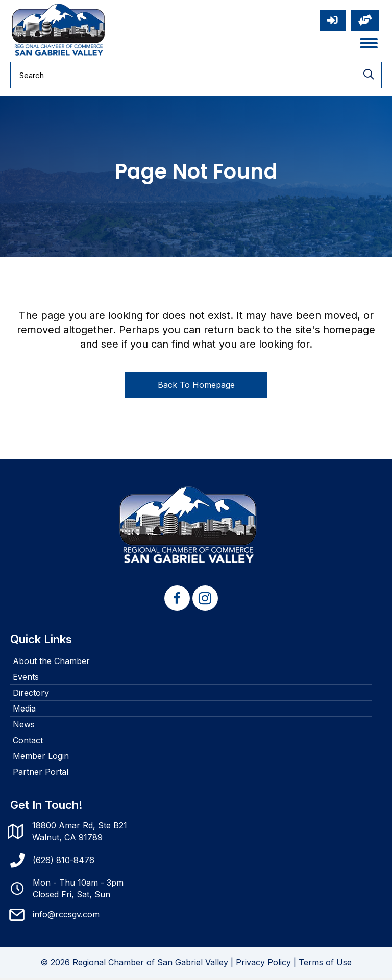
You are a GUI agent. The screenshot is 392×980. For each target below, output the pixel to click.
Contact (28, 742)
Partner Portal (41, 773)
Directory (31, 694)
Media (24, 710)
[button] (177, 600)
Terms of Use (325, 964)
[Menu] (369, 44)
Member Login (41, 757)
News (24, 726)
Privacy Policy (263, 964)
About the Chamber (51, 663)
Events (26, 678)
